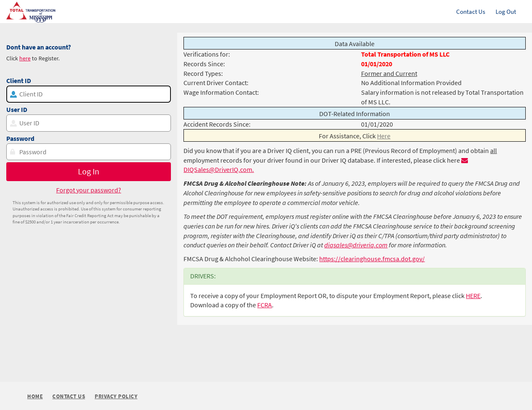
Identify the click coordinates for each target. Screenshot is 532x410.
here (25, 58)
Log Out (506, 12)
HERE (473, 296)
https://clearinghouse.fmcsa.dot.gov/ (372, 259)
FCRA (265, 305)
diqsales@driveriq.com (356, 245)
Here (384, 136)
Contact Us (471, 12)
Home (35, 396)
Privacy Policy (116, 397)
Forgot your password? (89, 190)
